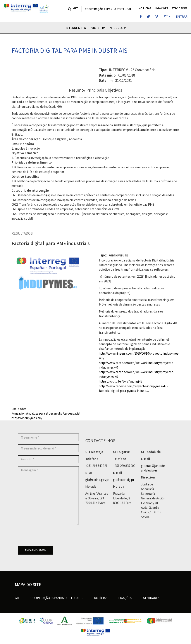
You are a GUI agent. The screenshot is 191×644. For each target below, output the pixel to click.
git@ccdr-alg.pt (124, 480)
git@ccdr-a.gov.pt (97, 480)
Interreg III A (76, 28)
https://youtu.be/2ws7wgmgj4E (120, 381)
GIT (76, 8)
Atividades (180, 8)
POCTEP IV (97, 28)
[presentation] (51, 537)
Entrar (182, 16)
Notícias (145, 8)
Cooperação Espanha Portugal (108, 9)
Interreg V (117, 28)
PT (166, 16)
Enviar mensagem (36, 550)
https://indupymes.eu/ (27, 418)
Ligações (162, 8)
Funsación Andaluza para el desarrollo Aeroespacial (46, 413)
